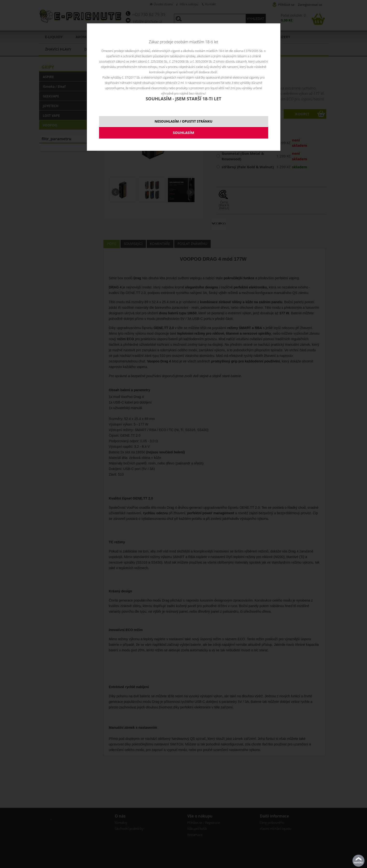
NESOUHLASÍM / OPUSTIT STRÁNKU (183, 121)
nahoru (359, 861)
